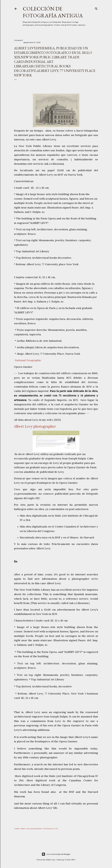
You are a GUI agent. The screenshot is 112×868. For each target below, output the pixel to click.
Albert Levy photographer (31, 829)
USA (56, 829)
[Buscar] (96, 8)
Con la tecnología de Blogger (56, 854)
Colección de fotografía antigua (53, 12)
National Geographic (28, 360)
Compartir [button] (19, 40)
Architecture (48, 829)
